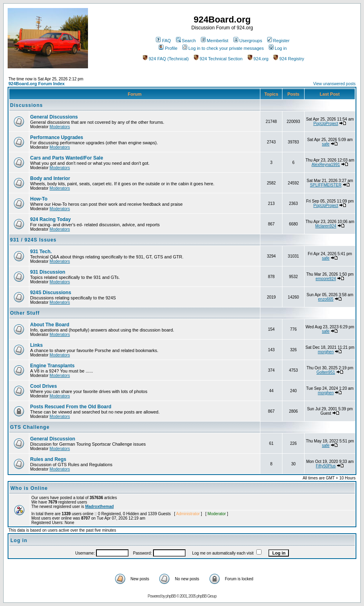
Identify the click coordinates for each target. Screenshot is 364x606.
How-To (39, 199)
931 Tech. (41, 252)
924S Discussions (51, 293)
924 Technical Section (218, 59)
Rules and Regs (48, 459)
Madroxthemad (99, 507)
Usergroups (248, 41)
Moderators (60, 127)
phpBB (171, 596)
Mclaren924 (326, 226)
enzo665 (326, 299)
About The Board (50, 325)
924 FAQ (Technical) (166, 59)
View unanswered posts (334, 84)
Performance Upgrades (57, 137)
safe (326, 144)
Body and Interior (50, 178)
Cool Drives (44, 386)
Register (278, 41)
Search (186, 41)
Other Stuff (25, 313)
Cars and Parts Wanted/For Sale (67, 158)
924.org (258, 59)
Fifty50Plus (326, 466)
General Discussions (54, 117)
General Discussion (53, 439)
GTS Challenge (30, 427)
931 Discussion (48, 272)
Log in (278, 48)
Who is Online (29, 488)
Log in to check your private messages (223, 48)
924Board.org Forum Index (37, 84)
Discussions (27, 105)
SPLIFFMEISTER (326, 185)
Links (36, 345)
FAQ (163, 41)
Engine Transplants (52, 366)
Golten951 (326, 372)
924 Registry (289, 59)
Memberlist (215, 41)
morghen (326, 352)
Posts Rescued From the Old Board (71, 407)
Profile (168, 48)
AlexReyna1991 (326, 165)
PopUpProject (326, 124)
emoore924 (326, 279)
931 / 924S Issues (33, 240)
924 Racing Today (50, 219)
